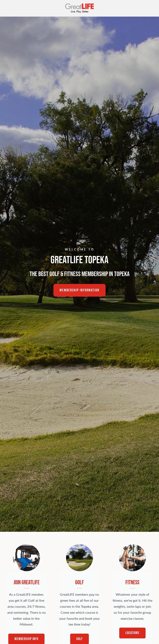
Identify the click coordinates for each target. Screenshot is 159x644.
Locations (132, 633)
